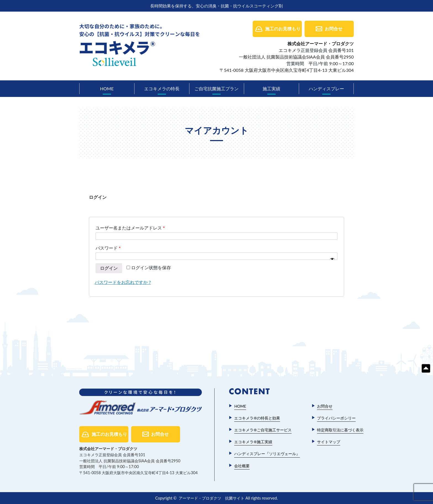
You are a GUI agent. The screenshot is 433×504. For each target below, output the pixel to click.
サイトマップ (329, 442)
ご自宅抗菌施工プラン (216, 89)
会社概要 (242, 466)
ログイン (109, 268)
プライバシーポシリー (336, 418)
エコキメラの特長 (162, 89)
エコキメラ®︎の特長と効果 (257, 418)
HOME (107, 89)
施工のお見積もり (283, 29)
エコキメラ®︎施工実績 (253, 442)
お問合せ (334, 29)
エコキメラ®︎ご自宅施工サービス (263, 430)
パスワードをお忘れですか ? (123, 282)
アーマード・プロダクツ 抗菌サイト (212, 498)
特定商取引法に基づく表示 (340, 430)
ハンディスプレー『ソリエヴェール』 (267, 454)
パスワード (108, 248)
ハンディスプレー (326, 89)
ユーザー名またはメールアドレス (130, 228)
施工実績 (271, 89)
